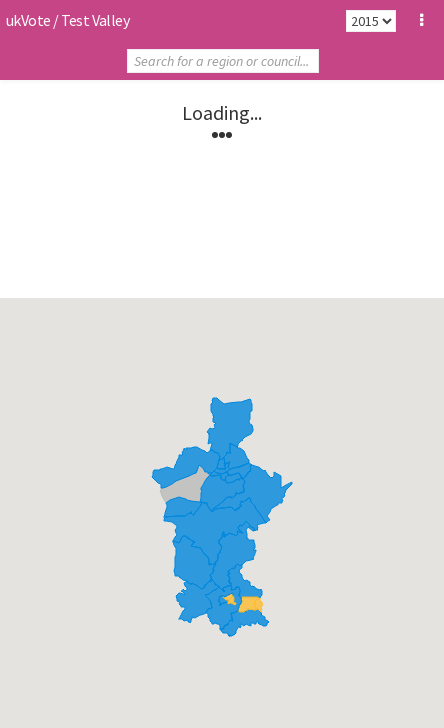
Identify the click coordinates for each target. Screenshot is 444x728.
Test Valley (95, 20)
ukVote (28, 20)
